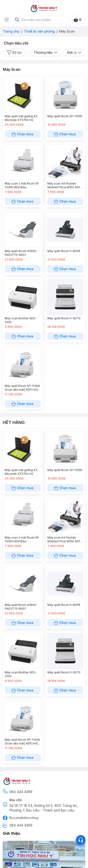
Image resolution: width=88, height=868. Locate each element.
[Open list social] (81, 840)
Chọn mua (23, 134)
